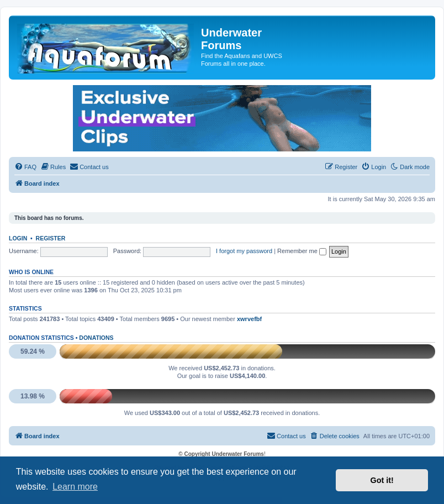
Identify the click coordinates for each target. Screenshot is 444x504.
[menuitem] (25, 167)
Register (51, 238)
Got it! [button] (382, 480)
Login (18, 238)
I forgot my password (244, 251)
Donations (96, 338)
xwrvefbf (249, 319)
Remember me (302, 251)
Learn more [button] (75, 487)
